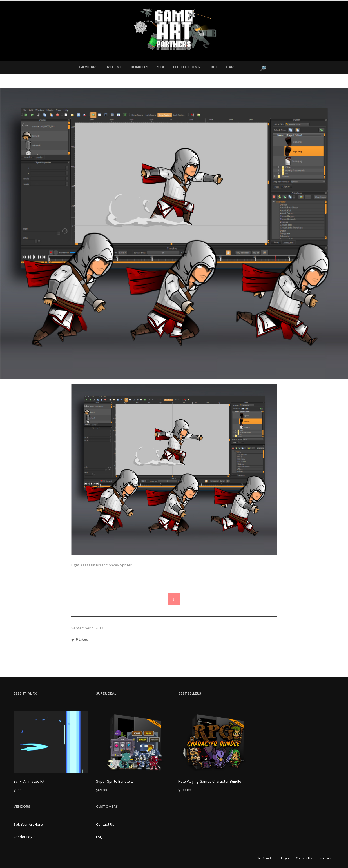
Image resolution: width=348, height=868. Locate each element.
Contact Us (105, 824)
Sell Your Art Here (28, 824)
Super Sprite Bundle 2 (114, 781)
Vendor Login (24, 837)
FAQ (99, 837)
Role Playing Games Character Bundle (210, 781)
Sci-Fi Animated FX (29, 781)
